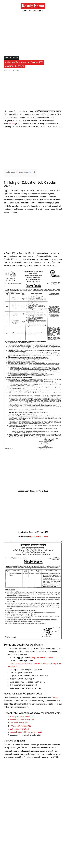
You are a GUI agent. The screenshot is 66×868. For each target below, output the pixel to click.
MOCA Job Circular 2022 (20, 726)
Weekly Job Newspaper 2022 (22, 717)
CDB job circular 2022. (19, 729)
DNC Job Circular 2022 (19, 723)
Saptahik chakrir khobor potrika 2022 (26, 732)
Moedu (56, 698)
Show (32, 172)
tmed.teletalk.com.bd (39, 537)
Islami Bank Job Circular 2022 (22, 720)
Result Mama (33, 6)
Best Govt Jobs (12, 58)
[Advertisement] (33, 37)
